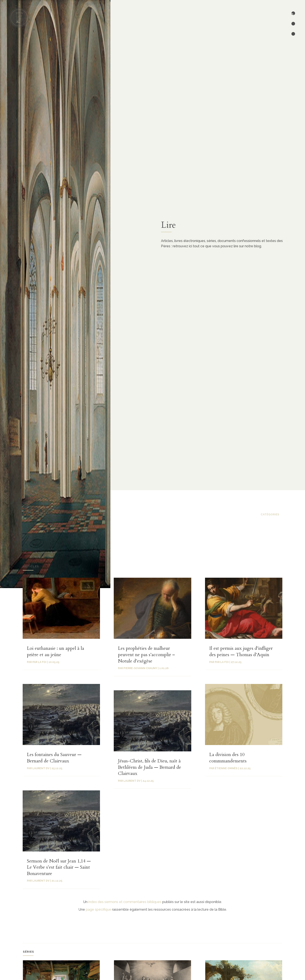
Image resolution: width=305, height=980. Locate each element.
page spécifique (98, 909)
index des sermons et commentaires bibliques (125, 902)
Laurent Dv (41, 881)
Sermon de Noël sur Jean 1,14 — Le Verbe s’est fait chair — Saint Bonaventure (59, 867)
